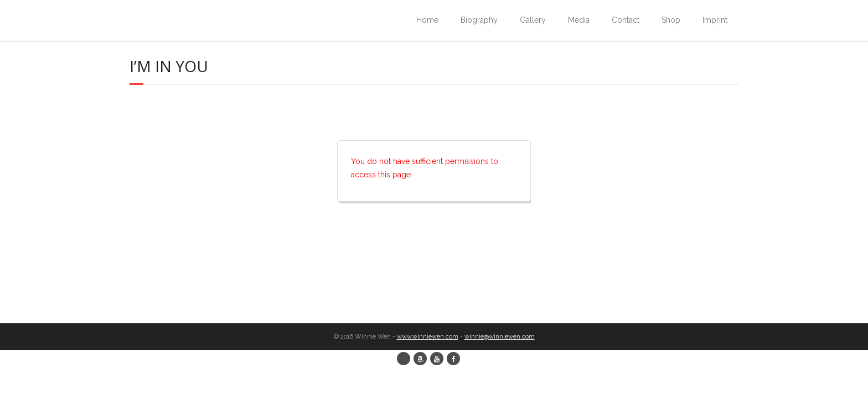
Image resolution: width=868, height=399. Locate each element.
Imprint (715, 20)
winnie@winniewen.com (500, 337)
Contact (626, 20)
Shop (671, 20)
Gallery (533, 20)
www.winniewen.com (428, 337)
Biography (479, 20)
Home (427, 20)
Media (579, 20)
